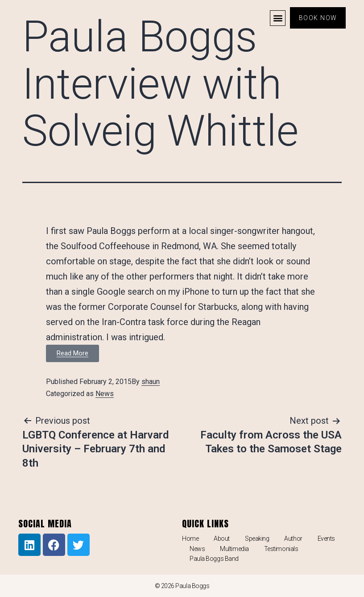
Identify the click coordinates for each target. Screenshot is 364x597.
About (222, 539)
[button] (276, 18)
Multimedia (234, 549)
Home (190, 539)
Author (293, 539)
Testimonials (281, 549)
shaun (151, 382)
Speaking (257, 539)
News (105, 394)
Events (326, 539)
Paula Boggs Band (214, 559)
